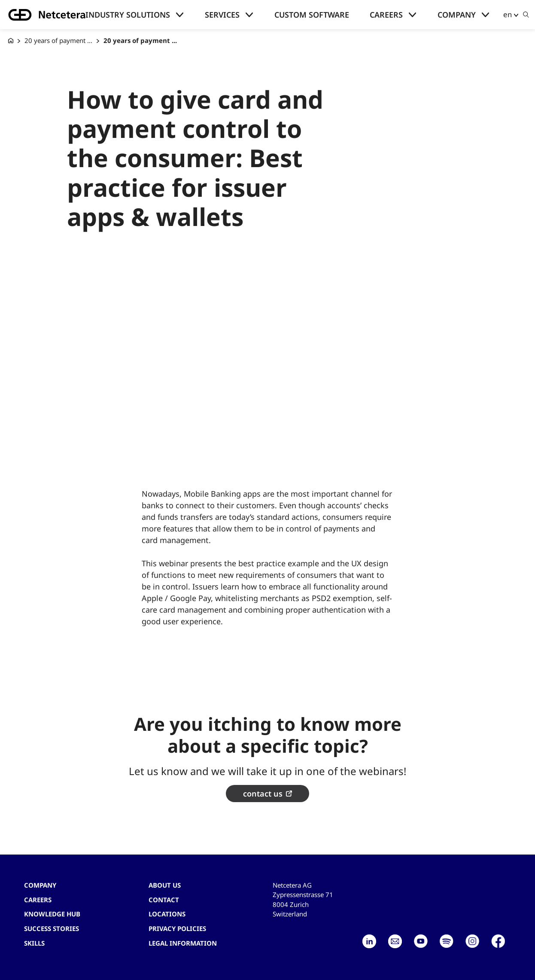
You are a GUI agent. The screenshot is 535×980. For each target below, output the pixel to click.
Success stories (52, 928)
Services (222, 15)
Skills (34, 943)
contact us (263, 794)
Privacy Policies (177, 928)
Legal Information (183, 943)
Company (457, 15)
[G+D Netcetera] (11, 41)
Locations (167, 914)
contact (164, 900)
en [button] (508, 14)
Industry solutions (128, 15)
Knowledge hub (52, 914)
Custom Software (312, 15)
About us (165, 885)
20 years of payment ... (58, 40)
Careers (386, 15)
